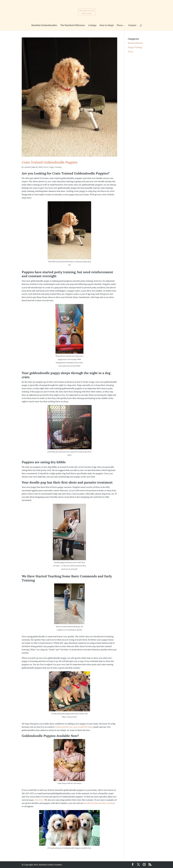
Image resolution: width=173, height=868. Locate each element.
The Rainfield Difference (73, 25)
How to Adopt (107, 25)
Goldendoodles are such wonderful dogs (74, 727)
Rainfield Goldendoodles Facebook (100, 803)
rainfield (27, 167)
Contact (132, 25)
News (46, 167)
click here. (39, 800)
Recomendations (135, 43)
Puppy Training (55, 167)
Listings (92, 25)
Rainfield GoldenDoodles (44, 25)
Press (120, 25)
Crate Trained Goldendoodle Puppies (50, 162)
